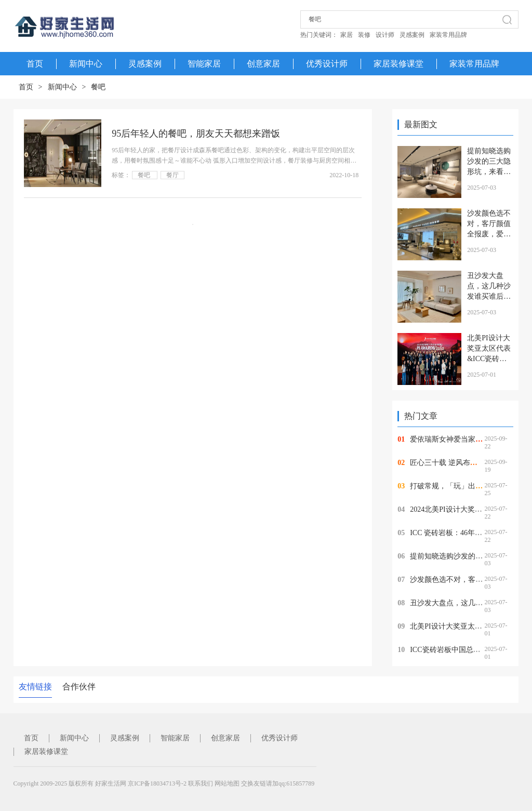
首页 (26, 87)
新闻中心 (86, 64)
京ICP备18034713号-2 (157, 783)
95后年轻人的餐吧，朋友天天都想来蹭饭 (196, 134)
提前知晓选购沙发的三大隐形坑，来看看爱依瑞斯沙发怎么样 (489, 172)
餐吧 (98, 87)
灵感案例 (412, 35)
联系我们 (201, 783)
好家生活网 (111, 783)
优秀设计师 (327, 64)
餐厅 (172, 175)
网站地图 (227, 783)
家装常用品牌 (448, 35)
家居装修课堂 (398, 64)
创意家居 (263, 64)
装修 (364, 35)
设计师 (385, 35)
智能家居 (204, 64)
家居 (347, 35)
